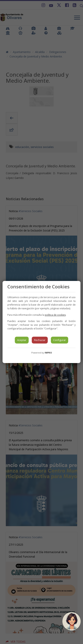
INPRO (48, 353)
